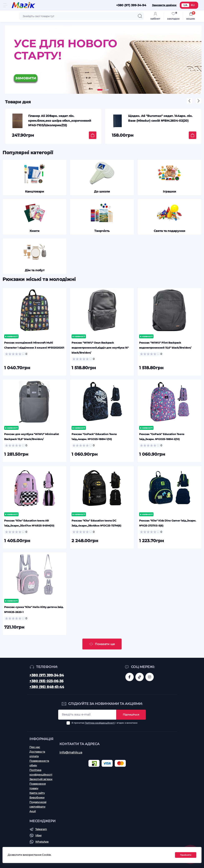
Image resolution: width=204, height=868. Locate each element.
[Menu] (5, 5)
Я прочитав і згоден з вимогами (105, 723)
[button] (100, 90)
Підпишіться (131, 715)
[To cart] (93, 135)
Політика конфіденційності (100, 723)
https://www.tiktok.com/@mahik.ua (140, 677)
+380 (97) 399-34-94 (47, 675)
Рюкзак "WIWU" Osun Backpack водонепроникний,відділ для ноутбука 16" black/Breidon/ (100, 348)
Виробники (37, 797)
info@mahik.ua (71, 752)
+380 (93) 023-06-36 (46, 681)
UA (185, 5)
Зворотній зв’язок (41, 779)
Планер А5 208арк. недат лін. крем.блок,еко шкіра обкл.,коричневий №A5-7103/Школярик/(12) (60, 121)
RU (193, 5)
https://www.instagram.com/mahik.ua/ (150, 677)
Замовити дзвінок (164, 5)
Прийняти (186, 855)
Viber (38, 835)
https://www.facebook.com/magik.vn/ (130, 677)
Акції (33, 811)
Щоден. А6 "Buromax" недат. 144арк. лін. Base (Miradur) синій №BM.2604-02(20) (160, 118)
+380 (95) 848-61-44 (47, 687)
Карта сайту (37, 793)
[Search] (140, 16)
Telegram (41, 829)
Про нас (35, 747)
